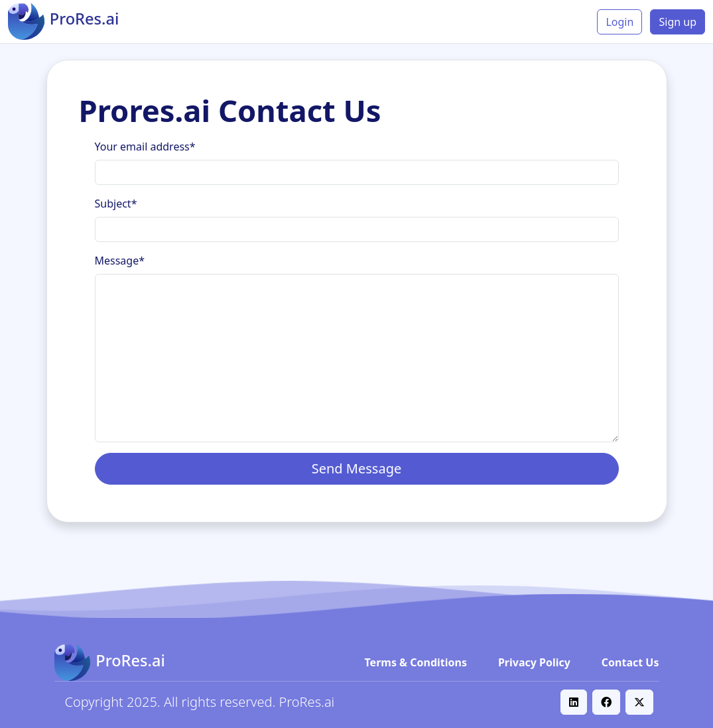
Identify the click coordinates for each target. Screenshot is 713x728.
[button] (574, 702)
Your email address (145, 147)
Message (120, 261)
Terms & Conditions (416, 662)
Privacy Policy (534, 662)
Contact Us (630, 662)
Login (619, 22)
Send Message (357, 468)
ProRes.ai (307, 702)
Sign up (678, 22)
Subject (116, 204)
